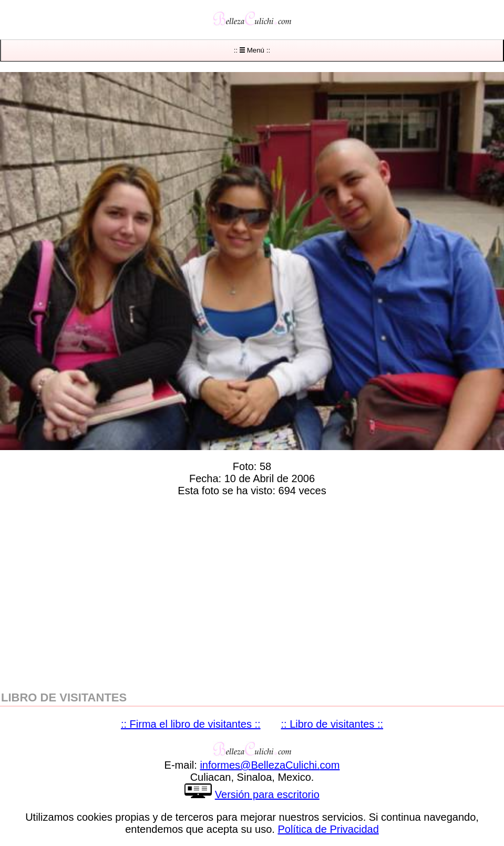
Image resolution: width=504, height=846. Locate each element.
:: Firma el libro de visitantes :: (191, 724)
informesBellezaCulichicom (270, 765)
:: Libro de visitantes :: (332, 724)
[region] (252, 592)
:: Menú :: (252, 50)
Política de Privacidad (328, 829)
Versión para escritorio (267, 794)
